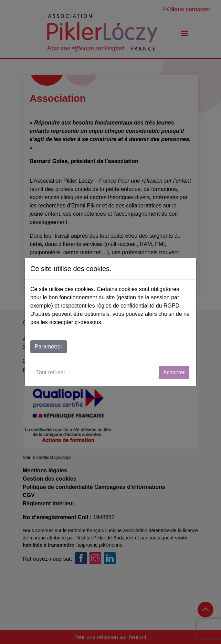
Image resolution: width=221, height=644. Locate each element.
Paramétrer (49, 347)
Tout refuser (51, 372)
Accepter (174, 372)
